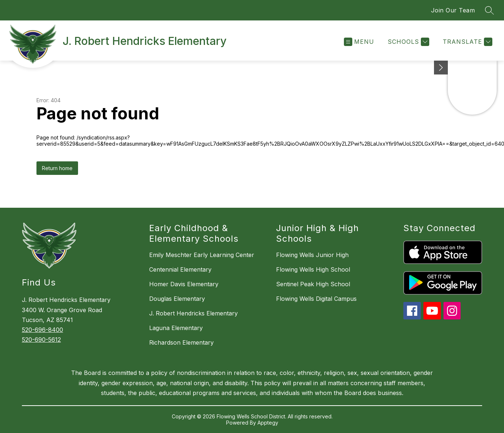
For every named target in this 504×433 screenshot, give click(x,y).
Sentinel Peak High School (313, 284)
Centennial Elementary (180, 269)
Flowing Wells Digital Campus (316, 299)
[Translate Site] (467, 42)
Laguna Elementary (176, 328)
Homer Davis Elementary (184, 284)
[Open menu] (359, 42)
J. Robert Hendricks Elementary (193, 313)
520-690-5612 (41, 340)
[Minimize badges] (441, 68)
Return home (57, 168)
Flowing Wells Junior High (312, 255)
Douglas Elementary (177, 299)
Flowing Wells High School (313, 269)
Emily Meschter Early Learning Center (202, 255)
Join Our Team (453, 10)
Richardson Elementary (181, 342)
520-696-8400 (42, 330)
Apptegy (268, 423)
